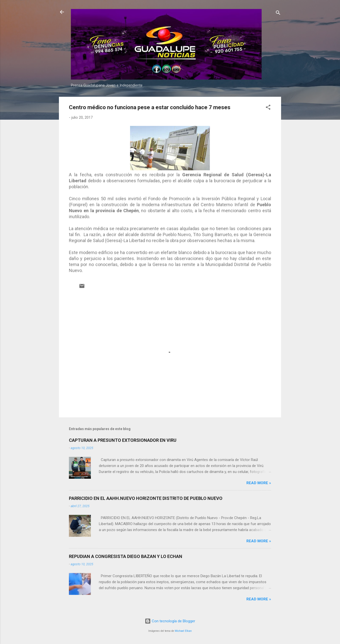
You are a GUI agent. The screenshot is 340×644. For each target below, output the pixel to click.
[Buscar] (278, 14)
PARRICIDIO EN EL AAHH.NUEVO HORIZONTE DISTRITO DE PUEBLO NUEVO (146, 498)
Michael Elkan (183, 631)
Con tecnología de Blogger (170, 621)
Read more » (259, 483)
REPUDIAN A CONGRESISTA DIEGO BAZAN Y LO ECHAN (126, 556)
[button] (268, 108)
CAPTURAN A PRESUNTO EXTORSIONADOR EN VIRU (123, 440)
